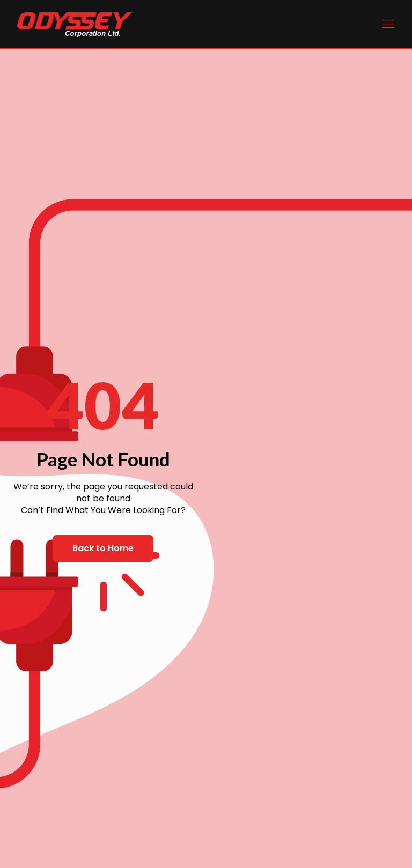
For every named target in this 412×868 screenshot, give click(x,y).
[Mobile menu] (388, 24)
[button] (103, 548)
